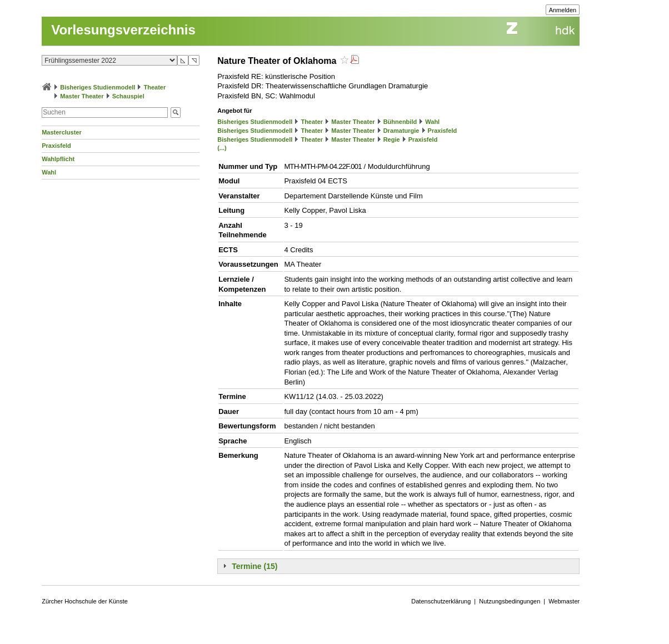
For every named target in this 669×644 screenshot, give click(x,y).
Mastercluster (62, 132)
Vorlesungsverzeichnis (123, 30)
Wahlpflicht (58, 159)
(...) (222, 148)
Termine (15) (254, 566)
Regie (392, 139)
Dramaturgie (401, 131)
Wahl (49, 172)
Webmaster (564, 601)
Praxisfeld (56, 146)
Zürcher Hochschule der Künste (85, 601)
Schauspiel (128, 96)
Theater (155, 87)
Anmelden (563, 10)
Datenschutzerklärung (441, 601)
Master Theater (82, 96)
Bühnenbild (400, 122)
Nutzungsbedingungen (510, 601)
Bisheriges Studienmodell (98, 87)
